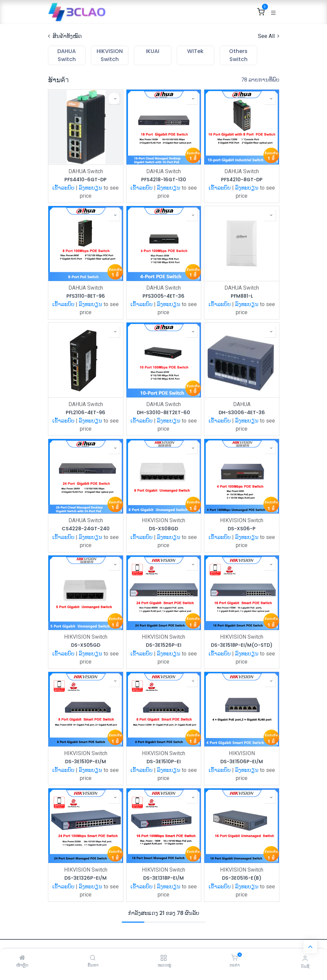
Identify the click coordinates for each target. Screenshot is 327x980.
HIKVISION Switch (163, 520)
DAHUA (241, 404)
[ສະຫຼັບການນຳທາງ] (273, 12)
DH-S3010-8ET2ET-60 (163, 413)
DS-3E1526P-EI (163, 645)
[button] (114, 99)
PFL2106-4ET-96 (86, 413)
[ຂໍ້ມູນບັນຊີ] (305, 958)
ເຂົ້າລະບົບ (63, 188)
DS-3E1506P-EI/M (242, 762)
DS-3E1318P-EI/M (163, 878)
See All (269, 36)
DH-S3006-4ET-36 (241, 413)
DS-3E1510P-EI (163, 762)
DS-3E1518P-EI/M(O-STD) (242, 645)
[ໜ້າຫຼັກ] (22, 958)
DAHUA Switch (85, 171)
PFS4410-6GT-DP (86, 180)
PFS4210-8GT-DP (241, 180)
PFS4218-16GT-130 (163, 180)
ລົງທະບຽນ (91, 188)
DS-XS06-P (242, 529)
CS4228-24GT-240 (85, 529)
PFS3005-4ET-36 (163, 296)
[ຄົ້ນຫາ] (93, 958)
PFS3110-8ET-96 (85, 296)
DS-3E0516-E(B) (242, 878)
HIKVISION (241, 753)
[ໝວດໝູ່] (163, 958)
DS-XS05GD (85, 645)
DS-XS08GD (163, 529)
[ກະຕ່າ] (234, 958)
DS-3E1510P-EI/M (86, 762)
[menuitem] (67, 55)
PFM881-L (241, 296)
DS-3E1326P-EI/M (86, 878)
